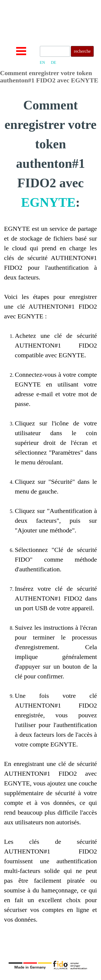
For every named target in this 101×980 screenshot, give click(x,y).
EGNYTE (48, 202)
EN (43, 62)
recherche (82, 51)
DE (54, 62)
